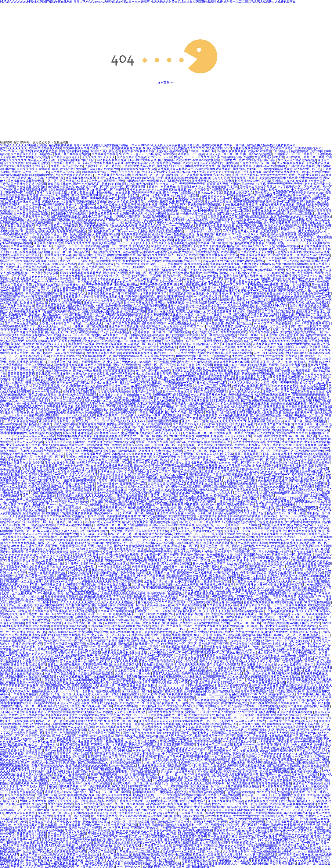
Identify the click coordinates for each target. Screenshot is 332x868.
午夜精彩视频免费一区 (97, 356)
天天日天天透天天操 (192, 665)
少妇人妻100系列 (244, 199)
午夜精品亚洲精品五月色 (45, 483)
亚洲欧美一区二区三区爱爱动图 (126, 561)
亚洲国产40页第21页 (145, 828)
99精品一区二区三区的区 (253, 300)
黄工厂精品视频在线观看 (135, 507)
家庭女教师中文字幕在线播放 (142, 261)
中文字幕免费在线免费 (107, 154)
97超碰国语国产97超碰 (35, 534)
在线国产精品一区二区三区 (204, 279)
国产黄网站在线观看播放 (174, 160)
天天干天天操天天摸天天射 (131, 320)
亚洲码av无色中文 (37, 163)
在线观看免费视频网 (156, 216)
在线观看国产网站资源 (197, 718)
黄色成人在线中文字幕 (79, 460)
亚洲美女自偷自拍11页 (314, 575)
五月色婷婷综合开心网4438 (77, 466)
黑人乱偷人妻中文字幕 (308, 780)
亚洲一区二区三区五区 (112, 489)
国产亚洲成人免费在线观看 (149, 641)
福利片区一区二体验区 (155, 371)
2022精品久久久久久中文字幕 (269, 472)
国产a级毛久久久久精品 (308, 279)
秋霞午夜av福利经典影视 (138, 151)
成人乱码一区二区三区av (92, 421)
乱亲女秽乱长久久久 (73, 294)
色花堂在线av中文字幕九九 (63, 270)
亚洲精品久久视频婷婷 (307, 783)
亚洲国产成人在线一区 (216, 199)
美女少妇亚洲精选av (39, 365)
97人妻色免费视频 (219, 311)
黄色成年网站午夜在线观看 (116, 810)
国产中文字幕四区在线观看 (191, 374)
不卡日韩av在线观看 (210, 323)
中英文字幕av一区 (12, 308)
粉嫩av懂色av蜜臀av (250, 261)
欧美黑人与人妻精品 (57, 709)
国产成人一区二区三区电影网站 (108, 418)
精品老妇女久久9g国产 (154, 225)
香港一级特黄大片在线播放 (96, 264)
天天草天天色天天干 (220, 492)
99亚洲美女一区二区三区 (121, 721)
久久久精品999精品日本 (163, 406)
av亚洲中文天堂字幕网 (155, 196)
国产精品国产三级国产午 (42, 294)
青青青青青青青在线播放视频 (288, 341)
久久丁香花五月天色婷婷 (231, 472)
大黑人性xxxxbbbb (122, 632)
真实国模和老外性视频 (77, 433)
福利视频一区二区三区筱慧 (183, 486)
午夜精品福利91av (226, 573)
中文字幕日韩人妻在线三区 (166, 599)
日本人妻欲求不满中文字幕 (97, 667)
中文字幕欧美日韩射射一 (279, 759)
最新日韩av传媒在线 (146, 854)
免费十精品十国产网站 (148, 537)
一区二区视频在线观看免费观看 (121, 148)
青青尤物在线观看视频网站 (285, 442)
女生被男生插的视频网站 (58, 208)
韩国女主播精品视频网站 (226, 510)
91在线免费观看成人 (209, 481)
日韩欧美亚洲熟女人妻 (57, 255)
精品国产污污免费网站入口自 (300, 228)
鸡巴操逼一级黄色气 (61, 187)
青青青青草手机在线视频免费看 (21, 709)
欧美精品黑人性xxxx (58, 792)
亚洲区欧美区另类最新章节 (265, 421)
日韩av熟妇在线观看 (121, 679)
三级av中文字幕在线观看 (110, 492)
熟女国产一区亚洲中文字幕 (203, 712)
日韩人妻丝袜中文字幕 (227, 834)
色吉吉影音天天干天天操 (176, 386)
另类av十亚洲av (107, 483)
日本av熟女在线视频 (208, 771)
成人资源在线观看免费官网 (154, 374)
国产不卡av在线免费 (190, 202)
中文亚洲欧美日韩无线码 (311, 424)
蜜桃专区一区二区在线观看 (259, 291)
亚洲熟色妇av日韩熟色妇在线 (61, 320)
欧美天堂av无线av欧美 (129, 210)
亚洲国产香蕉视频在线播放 (215, 448)
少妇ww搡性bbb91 (26, 403)
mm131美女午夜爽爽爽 (301, 445)
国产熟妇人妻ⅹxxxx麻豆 (282, 240)
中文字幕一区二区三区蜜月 (37, 748)
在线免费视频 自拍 (126, 570)
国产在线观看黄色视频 (122, 350)
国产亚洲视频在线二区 (112, 486)
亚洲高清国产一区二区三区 (61, 528)
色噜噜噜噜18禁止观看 (147, 567)
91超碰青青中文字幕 (36, 216)
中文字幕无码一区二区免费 (295, 187)
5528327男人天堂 (12, 151)
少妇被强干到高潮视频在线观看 (185, 409)
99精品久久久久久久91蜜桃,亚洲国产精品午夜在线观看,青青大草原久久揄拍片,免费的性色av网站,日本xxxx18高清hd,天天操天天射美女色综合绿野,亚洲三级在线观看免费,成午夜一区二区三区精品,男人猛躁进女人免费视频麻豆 (148, 145)
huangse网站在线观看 (278, 169)
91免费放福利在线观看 (172, 190)
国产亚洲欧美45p (105, 451)
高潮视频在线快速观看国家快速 (134, 291)
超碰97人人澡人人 (247, 326)
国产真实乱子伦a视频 (243, 733)
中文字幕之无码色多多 (122, 362)
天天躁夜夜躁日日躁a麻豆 (34, 169)
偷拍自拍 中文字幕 (314, 377)
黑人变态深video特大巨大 (275, 552)
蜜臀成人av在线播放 (208, 276)
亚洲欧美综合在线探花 (282, 234)
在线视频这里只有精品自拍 (176, 169)
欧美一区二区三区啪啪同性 (129, 187)
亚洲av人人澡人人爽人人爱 (254, 662)
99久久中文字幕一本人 (43, 745)
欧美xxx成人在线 (162, 240)
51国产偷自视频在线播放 (47, 492)
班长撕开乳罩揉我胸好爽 (70, 851)
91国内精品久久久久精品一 (228, 730)
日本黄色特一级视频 (70, 495)
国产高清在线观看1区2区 (33, 210)
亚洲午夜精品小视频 (196, 291)
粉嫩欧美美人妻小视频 (167, 789)
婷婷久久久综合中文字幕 (217, 454)
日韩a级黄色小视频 (283, 825)
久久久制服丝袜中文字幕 (222, 255)
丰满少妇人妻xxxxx (187, 199)
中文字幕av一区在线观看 (16, 264)
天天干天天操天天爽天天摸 (153, 632)
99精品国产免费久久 (58, 371)
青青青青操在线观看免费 (182, 578)
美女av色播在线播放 (113, 475)
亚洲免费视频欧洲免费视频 (197, 498)
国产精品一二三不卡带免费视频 (46, 338)
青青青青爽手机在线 (234, 332)
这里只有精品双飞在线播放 (241, 276)
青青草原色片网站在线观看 (174, 163)
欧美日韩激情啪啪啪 (104, 359)
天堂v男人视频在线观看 (172, 151)
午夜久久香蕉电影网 (273, 258)
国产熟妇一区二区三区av (234, 213)
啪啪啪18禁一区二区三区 (56, 659)
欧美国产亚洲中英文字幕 (36, 590)
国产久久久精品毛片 (86, 184)
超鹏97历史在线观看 (227, 635)
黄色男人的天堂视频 (98, 365)
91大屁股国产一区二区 (189, 534)
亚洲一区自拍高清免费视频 (103, 240)
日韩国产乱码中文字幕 (103, 757)
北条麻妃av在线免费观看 (92, 208)
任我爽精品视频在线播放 (95, 596)
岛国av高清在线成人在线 (45, 148)
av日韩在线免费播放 (145, 386)
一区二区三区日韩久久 (211, 305)
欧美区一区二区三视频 (59, 350)
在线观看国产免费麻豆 (61, 300)
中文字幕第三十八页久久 (306, 644)
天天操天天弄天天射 (274, 175)
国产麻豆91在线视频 (219, 389)
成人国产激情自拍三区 (214, 843)
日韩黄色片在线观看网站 (295, 789)
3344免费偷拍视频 (51, 377)
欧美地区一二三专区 (147, 267)
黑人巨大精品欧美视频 (60, 846)
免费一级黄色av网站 (192, 359)
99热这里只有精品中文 (51, 795)
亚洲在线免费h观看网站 (41, 341)
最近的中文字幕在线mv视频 (85, 305)
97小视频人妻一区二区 (97, 706)
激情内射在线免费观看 (160, 300)
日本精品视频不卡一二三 (226, 219)
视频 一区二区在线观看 (252, 736)
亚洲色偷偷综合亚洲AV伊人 (146, 525)
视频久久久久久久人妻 (125, 172)
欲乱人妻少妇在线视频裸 (24, 320)
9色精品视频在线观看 (240, 792)
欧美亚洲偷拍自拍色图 (147, 798)
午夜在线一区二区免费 (220, 412)
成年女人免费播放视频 (51, 727)
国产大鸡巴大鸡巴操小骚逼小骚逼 (201, 507)
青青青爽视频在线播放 (138, 353)
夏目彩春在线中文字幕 (34, 356)
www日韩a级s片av (129, 866)
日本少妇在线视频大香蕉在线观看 (259, 412)
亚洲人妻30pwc (162, 234)
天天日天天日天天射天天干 (259, 789)
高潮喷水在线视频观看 (232, 151)
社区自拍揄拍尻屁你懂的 (147, 341)
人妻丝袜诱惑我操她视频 (154, 403)
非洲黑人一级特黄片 (127, 216)
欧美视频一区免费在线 (198, 445)
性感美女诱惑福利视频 (78, 608)
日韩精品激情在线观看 (144, 771)
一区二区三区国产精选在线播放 (66, 181)
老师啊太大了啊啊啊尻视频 (264, 757)
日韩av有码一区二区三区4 (128, 282)
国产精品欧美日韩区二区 (27, 733)
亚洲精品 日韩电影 (169, 291)
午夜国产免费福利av (217, 234)
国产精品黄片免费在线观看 (247, 243)
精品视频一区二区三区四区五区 (149, 273)
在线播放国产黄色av (303, 733)
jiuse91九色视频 (84, 249)
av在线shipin (227, 208)
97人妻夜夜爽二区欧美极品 (275, 742)
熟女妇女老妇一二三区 (194, 347)
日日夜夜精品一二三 (133, 483)
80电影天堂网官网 (12, 623)
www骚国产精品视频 (240, 537)
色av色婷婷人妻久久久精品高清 (52, 282)
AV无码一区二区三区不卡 (158, 365)
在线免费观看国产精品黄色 (252, 555)
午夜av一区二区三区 (170, 222)
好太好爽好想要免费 (46, 386)
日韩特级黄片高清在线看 (130, 495)
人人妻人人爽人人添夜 (250, 721)
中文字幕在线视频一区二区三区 (31, 246)
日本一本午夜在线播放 (139, 302)
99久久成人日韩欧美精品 (282, 389)
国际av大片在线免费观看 (58, 857)
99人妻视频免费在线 (195, 730)
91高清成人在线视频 (76, 258)
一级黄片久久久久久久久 (129, 819)
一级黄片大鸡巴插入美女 (304, 249)
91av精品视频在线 (193, 338)
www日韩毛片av (130, 837)
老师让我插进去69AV (265, 748)
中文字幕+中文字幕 (172, 279)
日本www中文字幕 (254, 184)
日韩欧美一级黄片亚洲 (106, 397)
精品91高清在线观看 (185, 196)
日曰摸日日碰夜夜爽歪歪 (80, 481)
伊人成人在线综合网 (104, 383)
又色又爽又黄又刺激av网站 (140, 279)
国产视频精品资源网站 (315, 463)
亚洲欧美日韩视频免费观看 (267, 406)
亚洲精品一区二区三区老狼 (213, 590)
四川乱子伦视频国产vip (80, 564)
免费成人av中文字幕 (30, 682)
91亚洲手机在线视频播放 (107, 519)
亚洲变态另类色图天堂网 (147, 389)
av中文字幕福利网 (187, 581)
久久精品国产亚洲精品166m (235, 650)
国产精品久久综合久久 (187, 424)
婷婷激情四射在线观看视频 (25, 751)
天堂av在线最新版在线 (212, 516)
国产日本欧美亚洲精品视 (21, 323)
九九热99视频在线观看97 (123, 638)
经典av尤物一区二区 (98, 400)
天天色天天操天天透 (99, 285)
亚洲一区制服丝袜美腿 (40, 308)
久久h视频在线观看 (60, 804)
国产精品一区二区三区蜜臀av (39, 448)
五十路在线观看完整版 (260, 670)
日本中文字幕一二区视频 (252, 596)
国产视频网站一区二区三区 (136, 288)
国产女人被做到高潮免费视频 (208, 700)
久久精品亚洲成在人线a (222, 605)
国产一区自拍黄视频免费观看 (104, 676)
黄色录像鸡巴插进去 (42, 822)
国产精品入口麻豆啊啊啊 (271, 193)
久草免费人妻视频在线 (225, 789)
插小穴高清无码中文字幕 (272, 305)
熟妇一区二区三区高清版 (146, 481)
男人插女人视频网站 (241, 305)
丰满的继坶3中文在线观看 (113, 193)
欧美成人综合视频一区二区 (111, 243)
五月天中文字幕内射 (300, 486)
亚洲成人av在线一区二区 (219, 240)
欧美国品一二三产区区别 (244, 525)
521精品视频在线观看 (280, 611)
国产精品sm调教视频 (14, 175)
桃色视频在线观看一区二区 (184, 647)
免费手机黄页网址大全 (81, 647)
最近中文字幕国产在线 (140, 163)
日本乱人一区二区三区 (62, 267)
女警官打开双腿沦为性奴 (267, 359)
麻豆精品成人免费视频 (31, 510)
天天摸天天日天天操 (237, 531)
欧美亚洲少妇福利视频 (143, 205)
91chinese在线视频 (253, 469)
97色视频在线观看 (235, 317)
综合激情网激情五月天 (302, 567)
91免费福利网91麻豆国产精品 (75, 160)
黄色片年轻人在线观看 (206, 828)
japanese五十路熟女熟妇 (138, 231)
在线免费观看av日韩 (241, 504)
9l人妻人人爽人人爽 (41, 160)
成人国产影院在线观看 (231, 762)
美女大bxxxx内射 (229, 267)
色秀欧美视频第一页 (110, 415)
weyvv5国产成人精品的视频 (272, 323)
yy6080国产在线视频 (102, 851)
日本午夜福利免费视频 (179, 840)
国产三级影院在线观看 (268, 353)
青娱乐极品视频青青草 (147, 258)
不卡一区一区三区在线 (74, 641)
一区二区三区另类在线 (156, 219)
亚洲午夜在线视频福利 (88, 439)
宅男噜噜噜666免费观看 (263, 285)
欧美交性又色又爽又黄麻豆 (275, 424)
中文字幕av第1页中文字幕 (92, 282)
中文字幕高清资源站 (315, 715)
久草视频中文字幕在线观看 (74, 430)
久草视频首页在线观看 (97, 748)
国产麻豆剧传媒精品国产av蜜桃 (232, 157)
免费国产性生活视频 (196, 561)
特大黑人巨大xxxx (88, 463)
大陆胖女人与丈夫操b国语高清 (130, 682)
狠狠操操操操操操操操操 (308, 394)
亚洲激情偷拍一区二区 (242, 196)
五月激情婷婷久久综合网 (61, 819)
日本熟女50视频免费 (150, 412)
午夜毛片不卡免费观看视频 (106, 807)
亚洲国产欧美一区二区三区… (285, 243)
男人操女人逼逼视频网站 (186, 463)
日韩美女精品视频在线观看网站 (215, 252)
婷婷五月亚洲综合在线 (270, 519)
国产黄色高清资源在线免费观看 (193, 472)
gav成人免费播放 (276, 632)
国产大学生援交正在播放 (39, 495)
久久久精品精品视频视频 (150, 305)
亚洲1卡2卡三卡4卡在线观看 (144, 377)
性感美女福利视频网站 (298, 412)
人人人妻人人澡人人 (263, 727)
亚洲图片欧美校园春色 (277, 430)
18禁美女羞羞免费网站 (104, 213)
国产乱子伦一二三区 (36, 172)
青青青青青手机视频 (225, 187)
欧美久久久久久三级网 (212, 258)
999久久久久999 (307, 611)
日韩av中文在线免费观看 (114, 584)
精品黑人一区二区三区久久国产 (76, 590)
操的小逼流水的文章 (257, 673)
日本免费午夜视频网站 (302, 258)
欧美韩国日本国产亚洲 (286, 546)
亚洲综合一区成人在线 (15, 519)
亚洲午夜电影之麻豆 (308, 148)
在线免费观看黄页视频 (268, 344)
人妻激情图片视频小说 (31, 804)
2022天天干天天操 (160, 157)
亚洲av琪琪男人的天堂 (23, 561)
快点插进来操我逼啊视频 (258, 495)
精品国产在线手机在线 (168, 691)
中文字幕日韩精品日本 (66, 163)
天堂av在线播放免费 (112, 590)
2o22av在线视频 (45, 593)
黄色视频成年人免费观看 (137, 433)
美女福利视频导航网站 (314, 516)
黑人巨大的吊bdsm (219, 148)
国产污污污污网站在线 (147, 193)
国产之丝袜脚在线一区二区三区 (234, 718)
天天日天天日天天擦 (261, 587)
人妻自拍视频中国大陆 (233, 549)
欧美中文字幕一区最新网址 (200, 397)
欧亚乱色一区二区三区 (167, 670)
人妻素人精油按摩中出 (146, 754)
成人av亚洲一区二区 (308, 169)
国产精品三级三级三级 (254, 216)
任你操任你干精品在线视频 (300, 362)
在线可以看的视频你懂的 (36, 252)
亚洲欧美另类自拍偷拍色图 (88, 840)
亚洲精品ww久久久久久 (292, 433)
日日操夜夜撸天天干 (226, 863)
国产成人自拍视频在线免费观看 (237, 249)
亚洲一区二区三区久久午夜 (146, 486)
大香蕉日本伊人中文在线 (67, 166)
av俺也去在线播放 (210, 317)
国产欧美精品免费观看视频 (163, 724)
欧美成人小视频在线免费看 (114, 727)
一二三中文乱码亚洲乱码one (38, 501)
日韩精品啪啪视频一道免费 (174, 297)
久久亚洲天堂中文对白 (48, 460)
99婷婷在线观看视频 (27, 311)
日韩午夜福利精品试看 (225, 246)
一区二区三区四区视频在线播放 (74, 222)
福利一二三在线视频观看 (166, 264)
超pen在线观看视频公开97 (277, 751)
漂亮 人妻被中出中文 (157, 314)
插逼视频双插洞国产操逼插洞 (252, 202)
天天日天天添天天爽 (270, 356)
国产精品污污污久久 (256, 546)
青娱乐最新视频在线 (178, 537)
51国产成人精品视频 (76, 700)
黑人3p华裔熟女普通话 (249, 389)
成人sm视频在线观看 (291, 163)
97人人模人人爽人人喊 (149, 578)
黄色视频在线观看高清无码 (25, 181)
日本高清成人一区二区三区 (232, 210)
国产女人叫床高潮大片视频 (106, 181)
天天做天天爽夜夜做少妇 (130, 712)
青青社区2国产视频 (132, 757)
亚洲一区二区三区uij (181, 305)
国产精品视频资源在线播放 (259, 400)
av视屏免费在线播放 (143, 380)
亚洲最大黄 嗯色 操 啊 (19, 412)
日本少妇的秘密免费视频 (21, 421)
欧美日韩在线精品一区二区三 (19, 219)
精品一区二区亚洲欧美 (83, 427)
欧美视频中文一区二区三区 (153, 317)
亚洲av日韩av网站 (23, 344)
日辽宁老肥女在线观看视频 (293, 371)
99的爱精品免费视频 (275, 623)
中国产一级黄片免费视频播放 (167, 208)
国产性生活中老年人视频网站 (293, 745)
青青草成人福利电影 (104, 703)
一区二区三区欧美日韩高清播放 (167, 739)
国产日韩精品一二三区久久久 (83, 323)
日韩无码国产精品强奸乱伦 (54, 374)
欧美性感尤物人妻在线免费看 (223, 341)
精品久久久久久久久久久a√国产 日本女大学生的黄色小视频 (210, 748)
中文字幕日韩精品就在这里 (59, 667)
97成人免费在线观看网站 (88, 709)
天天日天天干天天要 (21, 374)
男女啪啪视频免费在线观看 (75, 436)
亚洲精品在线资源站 (71, 570)
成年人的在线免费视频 (104, 169)
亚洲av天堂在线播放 (39, 599)
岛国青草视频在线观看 (238, 475)
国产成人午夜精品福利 (129, 546)
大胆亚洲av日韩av (215, 273)
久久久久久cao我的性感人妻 (276, 273)
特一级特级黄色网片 (98, 291)
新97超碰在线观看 (115, 273)
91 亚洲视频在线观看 (33, 302)
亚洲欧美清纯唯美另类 (48, 243)
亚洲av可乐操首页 (216, 424)
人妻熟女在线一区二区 (147, 332)
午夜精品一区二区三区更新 (113, 237)
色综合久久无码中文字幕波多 (161, 172)
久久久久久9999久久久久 (99, 157)
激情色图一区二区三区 (209, 694)
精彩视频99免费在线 (185, 504)
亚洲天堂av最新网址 (179, 466)
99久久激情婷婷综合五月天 (126, 202)
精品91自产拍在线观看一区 (94, 549)
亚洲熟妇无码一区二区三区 (18, 617)
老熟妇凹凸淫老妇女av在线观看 (187, 575)
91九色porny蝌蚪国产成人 (270, 620)
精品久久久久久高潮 (123, 225)
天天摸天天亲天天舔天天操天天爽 (67, 540)
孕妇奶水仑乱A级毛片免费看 (177, 243)
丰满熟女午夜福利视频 (170, 302)
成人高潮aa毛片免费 (14, 822)
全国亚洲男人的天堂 (112, 394)
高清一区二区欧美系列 (108, 377)
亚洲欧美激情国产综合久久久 (182, 261)
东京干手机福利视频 (248, 172)
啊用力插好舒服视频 (209, 436)
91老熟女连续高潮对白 (290, 691)
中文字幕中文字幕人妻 (190, 228)
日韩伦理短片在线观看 (80, 486)
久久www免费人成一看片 (79, 567)
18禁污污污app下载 (189, 356)
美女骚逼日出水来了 (286, 700)
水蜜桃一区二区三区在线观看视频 (133, 822)
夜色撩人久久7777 (182, 531)
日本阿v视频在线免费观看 (178, 448)
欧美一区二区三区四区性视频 (237, 451)
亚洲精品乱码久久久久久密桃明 (212, 181)
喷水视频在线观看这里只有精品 (37, 261)
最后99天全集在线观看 (196, 602)
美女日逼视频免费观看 (51, 305)
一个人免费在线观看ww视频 (227, 667)
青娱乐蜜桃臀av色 (60, 184)
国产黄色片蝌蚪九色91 (290, 302)
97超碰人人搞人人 (32, 653)
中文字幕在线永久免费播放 (81, 148)
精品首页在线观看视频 (19, 225)
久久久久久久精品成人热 (48, 656)
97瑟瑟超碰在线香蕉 (270, 522)
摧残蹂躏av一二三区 (24, 368)
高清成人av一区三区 (185, 546)
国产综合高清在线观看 (244, 644)
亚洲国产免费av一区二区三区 (76, 478)
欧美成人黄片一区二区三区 (293, 368)
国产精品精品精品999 (303, 626)
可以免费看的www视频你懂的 (145, 676)
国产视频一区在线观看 (306, 427)
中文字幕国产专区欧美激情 (115, 611)
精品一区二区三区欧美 (141, 807)
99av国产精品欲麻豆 (151, 575)
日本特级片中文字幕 (280, 721)
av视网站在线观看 (232, 302)
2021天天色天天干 (135, 154)
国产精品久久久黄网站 (152, 255)
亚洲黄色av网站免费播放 (16, 718)
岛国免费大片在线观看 (102, 644)
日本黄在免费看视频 (293, 365)
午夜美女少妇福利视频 (15, 638)
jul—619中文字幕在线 (142, 160)
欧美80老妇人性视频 (273, 249)
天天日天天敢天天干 (248, 454)
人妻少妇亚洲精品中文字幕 (310, 653)
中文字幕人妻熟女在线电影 (74, 525)
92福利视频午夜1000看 (143, 475)
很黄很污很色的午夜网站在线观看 (36, 415)
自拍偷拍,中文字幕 (139, 394)
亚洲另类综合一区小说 (27, 644)
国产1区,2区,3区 (99, 662)
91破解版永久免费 (86, 659)
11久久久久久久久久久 (43, 276)
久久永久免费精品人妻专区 (78, 276)
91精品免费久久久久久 (106, 252)
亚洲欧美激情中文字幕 (120, 412)
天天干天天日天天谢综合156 (166, 483)
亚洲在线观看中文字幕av (248, 611)
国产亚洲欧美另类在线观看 (28, 184)
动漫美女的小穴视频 (81, 344)
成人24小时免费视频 (83, 611)
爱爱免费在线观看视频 (218, 371)
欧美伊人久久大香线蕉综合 (282, 225)
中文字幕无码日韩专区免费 (18, 472)
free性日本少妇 (173, 567)
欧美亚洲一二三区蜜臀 (147, 276)
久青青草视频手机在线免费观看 (79, 341)
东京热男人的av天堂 (42, 742)
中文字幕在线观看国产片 (203, 302)
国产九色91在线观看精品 (180, 193)
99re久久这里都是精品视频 (103, 353)
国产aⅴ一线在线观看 (87, 371)
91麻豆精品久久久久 (278, 561)
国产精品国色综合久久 (65, 157)
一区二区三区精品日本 (252, 208)
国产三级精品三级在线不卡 (22, 208)
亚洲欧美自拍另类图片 (264, 709)
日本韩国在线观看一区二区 (149, 697)
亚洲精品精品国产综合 (261, 160)
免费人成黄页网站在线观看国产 (63, 445)
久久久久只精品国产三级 (278, 540)
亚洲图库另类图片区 (161, 614)
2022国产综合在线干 (282, 255)
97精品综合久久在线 (309, 314)
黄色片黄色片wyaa (299, 525)
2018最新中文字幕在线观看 (69, 213)
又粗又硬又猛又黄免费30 (161, 813)
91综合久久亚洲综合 (273, 498)
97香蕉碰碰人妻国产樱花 (236, 397)
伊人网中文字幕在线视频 (162, 801)
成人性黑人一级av (236, 727)
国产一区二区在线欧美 (145, 564)
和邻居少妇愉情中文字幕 (79, 483)
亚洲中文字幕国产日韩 (74, 519)
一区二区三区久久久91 (290, 647)
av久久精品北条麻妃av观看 (241, 231)
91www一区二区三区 (60, 504)
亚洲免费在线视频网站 (140, 297)
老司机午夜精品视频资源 (74, 329)
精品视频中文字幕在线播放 (44, 623)
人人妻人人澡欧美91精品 (254, 329)
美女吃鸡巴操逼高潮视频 (36, 222)
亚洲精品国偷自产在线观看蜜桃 (250, 700)
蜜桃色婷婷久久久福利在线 (147, 329)
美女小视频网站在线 (167, 397)
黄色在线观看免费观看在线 (253, 377)
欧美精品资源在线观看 (263, 365)
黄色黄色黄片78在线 (92, 424)
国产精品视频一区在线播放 (136, 451)
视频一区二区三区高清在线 (280, 282)
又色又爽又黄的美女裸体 (308, 475)
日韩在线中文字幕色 (120, 840)
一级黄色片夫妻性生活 (62, 510)
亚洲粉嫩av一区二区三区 (240, 840)
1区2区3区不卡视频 (272, 489)
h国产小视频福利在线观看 (201, 688)
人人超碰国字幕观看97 (215, 578)
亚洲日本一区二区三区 (298, 757)
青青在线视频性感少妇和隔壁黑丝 (79, 552)
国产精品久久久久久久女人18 (114, 317)
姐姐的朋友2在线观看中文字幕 (203, 848)
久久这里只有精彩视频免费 (120, 196)
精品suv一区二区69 (101, 777)
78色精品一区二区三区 (308, 415)
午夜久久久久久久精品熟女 (43, 397)
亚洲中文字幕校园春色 (80, 205)
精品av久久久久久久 (133, 270)
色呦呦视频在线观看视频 (91, 617)
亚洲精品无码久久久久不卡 (128, 421)
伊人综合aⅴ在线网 (213, 504)
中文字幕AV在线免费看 (60, 673)
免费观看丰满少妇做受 (170, 288)
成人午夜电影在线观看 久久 (38, 570)
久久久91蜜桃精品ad (51, 647)
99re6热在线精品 (79, 573)
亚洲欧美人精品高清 (55, 237)
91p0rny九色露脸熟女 (90, 504)
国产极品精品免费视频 (131, 157)
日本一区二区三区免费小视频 (243, 222)
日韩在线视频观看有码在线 (216, 377)
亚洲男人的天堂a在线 (133, 501)
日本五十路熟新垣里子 (125, 694)
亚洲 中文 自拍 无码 (13, 573)
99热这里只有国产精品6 (235, 466)
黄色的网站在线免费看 (177, 623)
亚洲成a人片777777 (255, 246)
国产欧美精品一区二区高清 (230, 709)
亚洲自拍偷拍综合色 (170, 513)
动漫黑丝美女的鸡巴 (95, 172)
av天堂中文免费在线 (70, 676)
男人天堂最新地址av (312, 231)
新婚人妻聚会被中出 (170, 231)
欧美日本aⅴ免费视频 (296, 777)
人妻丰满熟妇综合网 (106, 234)
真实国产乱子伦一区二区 (55, 694)
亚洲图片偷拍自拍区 (261, 730)
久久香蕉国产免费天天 (159, 356)
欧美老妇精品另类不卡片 (147, 178)
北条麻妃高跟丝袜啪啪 (267, 466)
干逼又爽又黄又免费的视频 (122, 323)
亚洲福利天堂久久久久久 (30, 279)
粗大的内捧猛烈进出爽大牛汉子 (157, 184)
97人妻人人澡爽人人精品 (249, 234)
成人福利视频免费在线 (40, 418)
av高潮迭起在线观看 (92, 510)
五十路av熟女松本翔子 (270, 650)
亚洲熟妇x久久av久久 (141, 190)
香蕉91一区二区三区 (168, 445)
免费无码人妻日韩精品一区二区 (307, 356)
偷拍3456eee (155, 736)
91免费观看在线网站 (246, 590)
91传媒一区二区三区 (79, 492)
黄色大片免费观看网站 (233, 739)
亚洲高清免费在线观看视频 (28, 665)
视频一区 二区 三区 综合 (179, 258)
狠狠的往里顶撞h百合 (188, 234)
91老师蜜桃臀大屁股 (107, 261)
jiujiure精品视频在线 (310, 573)
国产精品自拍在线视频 (65, 172)
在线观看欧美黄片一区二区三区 (185, 751)
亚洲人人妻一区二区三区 (222, 154)
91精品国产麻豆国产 (260, 302)
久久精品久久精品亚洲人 (175, 344)
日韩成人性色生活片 (89, 721)
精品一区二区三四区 (300, 213)
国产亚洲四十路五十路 (279, 314)
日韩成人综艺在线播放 (143, 659)
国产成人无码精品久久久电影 (95, 780)
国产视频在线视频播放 (268, 397)
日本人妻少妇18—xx (234, 854)
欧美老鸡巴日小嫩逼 (196, 757)
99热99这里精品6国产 (268, 507)
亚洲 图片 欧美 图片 (290, 670)
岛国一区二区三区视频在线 (128, 208)
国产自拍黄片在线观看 (196, 863)
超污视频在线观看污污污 (292, 317)
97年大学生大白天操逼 (156, 638)
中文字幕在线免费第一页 (16, 457)
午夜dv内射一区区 (240, 641)
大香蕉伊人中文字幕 (309, 768)
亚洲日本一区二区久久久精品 (103, 302)
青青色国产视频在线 (160, 703)
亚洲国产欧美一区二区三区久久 (53, 638)
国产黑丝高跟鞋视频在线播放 (310, 448)
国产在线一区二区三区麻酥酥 (275, 504)
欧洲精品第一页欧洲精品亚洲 (109, 448)
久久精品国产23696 (132, 703)
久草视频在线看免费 (239, 353)
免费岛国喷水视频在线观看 (104, 848)
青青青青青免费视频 (207, 742)
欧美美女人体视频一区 (191, 311)
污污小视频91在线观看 (163, 213)
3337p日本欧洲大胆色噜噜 (270, 436)
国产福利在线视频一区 (187, 611)
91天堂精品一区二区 (191, 617)
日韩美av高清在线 (225, 513)
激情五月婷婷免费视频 (28, 819)
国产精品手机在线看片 (293, 846)
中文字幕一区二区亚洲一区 (272, 475)
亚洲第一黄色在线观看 (146, 623)
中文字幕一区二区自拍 (212, 243)
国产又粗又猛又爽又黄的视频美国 (279, 199)
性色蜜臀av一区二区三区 (147, 843)
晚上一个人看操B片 (254, 575)
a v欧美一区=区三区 (202, 151)
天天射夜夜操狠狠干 (236, 851)
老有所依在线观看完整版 (112, 460)
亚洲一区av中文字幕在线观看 (78, 394)
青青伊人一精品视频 (30, 350)
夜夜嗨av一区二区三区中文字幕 (205, 430)
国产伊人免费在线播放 (15, 768)
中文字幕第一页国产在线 (282, 261)
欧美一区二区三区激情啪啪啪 (108, 771)
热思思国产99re (263, 368)
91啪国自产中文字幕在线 (54, 516)
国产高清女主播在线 (244, 489)
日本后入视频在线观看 (47, 317)
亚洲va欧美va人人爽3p (140, 222)
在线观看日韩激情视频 (227, 602)
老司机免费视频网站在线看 (115, 466)
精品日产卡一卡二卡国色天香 (184, 389)
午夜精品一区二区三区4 (300, 537)
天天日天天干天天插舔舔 (114, 392)
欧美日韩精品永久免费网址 (70, 169)
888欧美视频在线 (259, 667)
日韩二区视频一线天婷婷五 (164, 282)
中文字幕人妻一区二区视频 (86, 338)
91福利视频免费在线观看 (67, 724)
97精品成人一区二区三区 (93, 187)
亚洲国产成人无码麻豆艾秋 (103, 522)
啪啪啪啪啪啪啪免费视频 (181, 178)
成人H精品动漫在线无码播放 (296, 210)
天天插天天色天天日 (192, 184)
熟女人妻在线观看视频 (225, 374)
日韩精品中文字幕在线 (146, 392)
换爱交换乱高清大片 (127, 587)
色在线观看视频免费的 (31, 187)
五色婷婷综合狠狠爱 (288, 252)
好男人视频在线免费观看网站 (288, 208)
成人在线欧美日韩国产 (177, 415)
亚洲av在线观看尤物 (249, 225)
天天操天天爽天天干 (116, 389)
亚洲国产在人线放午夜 (260, 433)
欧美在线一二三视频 (206, 854)
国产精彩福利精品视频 (112, 160)
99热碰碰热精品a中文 (137, 768)
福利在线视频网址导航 (55, 685)
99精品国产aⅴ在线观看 (260, 347)
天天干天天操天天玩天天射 (241, 380)
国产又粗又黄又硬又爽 (248, 314)
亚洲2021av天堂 (99, 626)
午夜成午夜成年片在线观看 (277, 205)
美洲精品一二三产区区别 (138, 540)
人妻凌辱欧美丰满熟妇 (279, 148)
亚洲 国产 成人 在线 (13, 466)
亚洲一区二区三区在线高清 (203, 222)
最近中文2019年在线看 (97, 216)
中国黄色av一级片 (233, 160)
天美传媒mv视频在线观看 (92, 759)
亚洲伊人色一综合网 (13, 757)
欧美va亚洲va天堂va (269, 537)
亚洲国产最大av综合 (293, 534)
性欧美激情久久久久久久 (104, 279)
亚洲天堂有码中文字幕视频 (234, 270)
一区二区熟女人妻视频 (221, 228)
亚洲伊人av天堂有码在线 (82, 457)
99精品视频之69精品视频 (178, 237)
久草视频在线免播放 (227, 457)
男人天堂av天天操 (279, 581)
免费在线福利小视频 (247, 448)
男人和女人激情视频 (228, 403)
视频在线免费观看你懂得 (220, 759)
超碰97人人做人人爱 (166, 673)
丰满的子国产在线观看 (193, 596)
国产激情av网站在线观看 (249, 442)
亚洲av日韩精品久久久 (241, 653)
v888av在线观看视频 (53, 403)
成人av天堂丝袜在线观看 (286, 570)
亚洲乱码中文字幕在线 (49, 605)
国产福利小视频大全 (267, 848)
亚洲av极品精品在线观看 (122, 555)
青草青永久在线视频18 (138, 445)
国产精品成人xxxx (313, 700)
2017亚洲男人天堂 (219, 314)
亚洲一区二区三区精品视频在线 (272, 501)
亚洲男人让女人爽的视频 (113, 178)
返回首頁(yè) (166, 82)
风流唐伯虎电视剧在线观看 (194, 365)
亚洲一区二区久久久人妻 (239, 190)
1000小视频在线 (186, 662)
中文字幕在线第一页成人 (294, 703)
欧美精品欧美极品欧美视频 (109, 329)
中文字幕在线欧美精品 (296, 641)
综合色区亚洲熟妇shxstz (241, 694)
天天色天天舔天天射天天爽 (285, 184)
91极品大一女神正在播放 (202, 567)
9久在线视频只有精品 (232, 418)
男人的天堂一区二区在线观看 (106, 190)
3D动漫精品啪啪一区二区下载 (208, 774)
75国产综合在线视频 (149, 840)
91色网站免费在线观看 (229, 445)
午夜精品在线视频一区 (284, 736)
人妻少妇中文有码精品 (256, 264)
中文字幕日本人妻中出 (202, 208)
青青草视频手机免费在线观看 (215, 225)
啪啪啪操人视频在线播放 (224, 184)
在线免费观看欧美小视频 (27, 792)
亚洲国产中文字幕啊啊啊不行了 (146, 294)
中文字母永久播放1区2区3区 (155, 228)
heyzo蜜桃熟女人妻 (220, 555)
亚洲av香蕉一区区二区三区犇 (305, 157)
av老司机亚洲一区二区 (225, 495)
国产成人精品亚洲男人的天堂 (194, 552)
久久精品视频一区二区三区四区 (153, 656)
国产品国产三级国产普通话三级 (64, 644)
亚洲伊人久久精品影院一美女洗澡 (216, 163)
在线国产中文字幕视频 (89, 804)
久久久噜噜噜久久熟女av (78, 386)
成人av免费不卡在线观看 (135, 730)
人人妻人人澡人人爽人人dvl (133, 673)
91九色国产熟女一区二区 (144, 608)
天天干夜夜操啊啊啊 (22, 516)
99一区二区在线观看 (177, 332)
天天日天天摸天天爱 (110, 478)
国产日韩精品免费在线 (34, 715)
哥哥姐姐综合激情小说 (65, 356)
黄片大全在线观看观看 (43, 466)
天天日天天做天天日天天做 (155, 552)
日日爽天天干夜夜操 (266, 297)
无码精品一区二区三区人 (54, 813)
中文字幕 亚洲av (217, 294)
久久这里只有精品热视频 (148, 584)
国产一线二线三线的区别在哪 (125, 804)
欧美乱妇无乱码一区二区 (149, 795)
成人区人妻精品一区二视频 (183, 736)
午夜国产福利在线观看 (106, 540)
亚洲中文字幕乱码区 (173, 205)
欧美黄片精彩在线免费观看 (205, 483)
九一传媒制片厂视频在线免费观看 (98, 691)
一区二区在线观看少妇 (148, 727)
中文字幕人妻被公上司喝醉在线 (57, 225)
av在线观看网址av (223, 561)
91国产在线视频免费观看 (210, 392)
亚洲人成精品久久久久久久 (187, 148)
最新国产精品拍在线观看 (85, 828)
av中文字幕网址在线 (146, 237)
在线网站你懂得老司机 (182, 765)
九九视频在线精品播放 (71, 231)
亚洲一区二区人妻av (13, 359)
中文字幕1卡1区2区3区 (165, 320)
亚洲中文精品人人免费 (140, 519)
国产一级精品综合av (73, 789)
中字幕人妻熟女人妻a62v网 (86, 403)
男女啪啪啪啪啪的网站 (94, 225)
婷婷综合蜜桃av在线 (231, 308)
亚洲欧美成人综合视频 (297, 460)
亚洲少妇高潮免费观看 (59, 463)
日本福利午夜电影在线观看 (147, 335)
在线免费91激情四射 (314, 389)
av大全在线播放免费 (206, 160)
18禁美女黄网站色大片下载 (202, 166)
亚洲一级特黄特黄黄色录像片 (117, 516)
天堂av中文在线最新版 (295, 285)
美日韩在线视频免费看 (120, 504)
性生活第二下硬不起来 (43, 757)
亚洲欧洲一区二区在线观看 (214, 745)
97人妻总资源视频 (97, 650)
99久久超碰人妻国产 (34, 786)
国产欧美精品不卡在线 (288, 409)
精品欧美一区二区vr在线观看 (225, 617)
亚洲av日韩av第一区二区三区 (155, 860)
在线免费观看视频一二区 (263, 599)
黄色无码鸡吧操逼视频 (91, 350)
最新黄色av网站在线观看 (146, 409)
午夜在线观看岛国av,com (36, 335)
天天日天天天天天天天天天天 (146, 590)
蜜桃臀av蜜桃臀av (126, 285)
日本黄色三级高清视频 (65, 620)
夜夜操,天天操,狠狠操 (249, 632)
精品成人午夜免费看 (135, 522)
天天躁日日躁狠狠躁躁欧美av (310, 614)
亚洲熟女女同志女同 (182, 516)
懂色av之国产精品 (244, 356)
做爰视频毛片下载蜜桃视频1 (110, 409)
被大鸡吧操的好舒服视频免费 (110, 641)
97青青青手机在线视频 (215, 175)
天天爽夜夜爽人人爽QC (27, 406)
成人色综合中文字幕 (241, 706)
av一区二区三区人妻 (303, 436)
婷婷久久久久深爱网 (148, 454)
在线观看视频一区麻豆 (274, 483)
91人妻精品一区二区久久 (141, 344)
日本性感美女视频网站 (316, 216)
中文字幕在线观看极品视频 (205, 519)
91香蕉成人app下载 (46, 285)
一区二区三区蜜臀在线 (267, 531)
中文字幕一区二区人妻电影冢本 (233, 783)
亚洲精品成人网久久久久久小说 (77, 380)
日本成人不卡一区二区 (211, 383)
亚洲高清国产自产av (13, 297)
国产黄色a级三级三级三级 (314, 694)
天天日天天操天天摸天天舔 (204, 380)
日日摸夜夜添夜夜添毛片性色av (292, 300)
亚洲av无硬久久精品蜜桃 (193, 587)
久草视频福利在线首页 (80, 178)
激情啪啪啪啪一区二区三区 (43, 258)
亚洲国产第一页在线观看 (113, 697)
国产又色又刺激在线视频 (96, 587)
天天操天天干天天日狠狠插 (188, 216)
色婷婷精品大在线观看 (55, 196)
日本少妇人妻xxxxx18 (108, 430)
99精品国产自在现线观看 (314, 255)
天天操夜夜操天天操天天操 (203, 231)
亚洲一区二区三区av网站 (132, 834)
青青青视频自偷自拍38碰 (230, 365)
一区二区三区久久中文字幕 (250, 463)
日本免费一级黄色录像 (88, 442)
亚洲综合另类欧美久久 (40, 231)
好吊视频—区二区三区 (198, 433)
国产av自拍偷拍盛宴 (276, 492)
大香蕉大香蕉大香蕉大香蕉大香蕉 (123, 593)
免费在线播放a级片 (241, 394)
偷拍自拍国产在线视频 (55, 219)
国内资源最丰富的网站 (74, 151)
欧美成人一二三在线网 (256, 350)
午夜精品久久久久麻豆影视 (97, 347)
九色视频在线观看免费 (160, 202)
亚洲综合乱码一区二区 (316, 294)
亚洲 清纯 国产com (192, 326)
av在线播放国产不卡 (13, 578)
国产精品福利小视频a (37, 424)
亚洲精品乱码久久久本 (43, 359)
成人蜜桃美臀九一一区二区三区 (187, 329)
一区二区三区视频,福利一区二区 (203, 653)
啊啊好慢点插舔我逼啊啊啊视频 (194, 650)
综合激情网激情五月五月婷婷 (159, 326)
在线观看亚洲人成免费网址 (30, 780)
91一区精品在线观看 (274, 276)
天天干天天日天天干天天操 (265, 439)
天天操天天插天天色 (30, 596)
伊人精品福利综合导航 (252, 543)
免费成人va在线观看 (161, 311)
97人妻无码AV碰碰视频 (115, 332)
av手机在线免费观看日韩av (112, 798)
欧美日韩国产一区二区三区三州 (260, 460)
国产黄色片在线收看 (315, 469)
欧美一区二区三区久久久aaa (262, 834)
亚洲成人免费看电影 (76, 409)
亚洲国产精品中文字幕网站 (101, 599)
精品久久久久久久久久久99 (228, 421)
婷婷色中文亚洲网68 (162, 187)
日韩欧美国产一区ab (227, 831)
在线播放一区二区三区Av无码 (48, 314)
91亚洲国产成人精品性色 (72, 469)
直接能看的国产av (12, 258)
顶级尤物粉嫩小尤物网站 (98, 311)
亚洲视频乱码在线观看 (237, 344)
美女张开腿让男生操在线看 (40, 288)
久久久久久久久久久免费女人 (96, 300)
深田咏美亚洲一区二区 (266, 362)
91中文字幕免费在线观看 (205, 190)
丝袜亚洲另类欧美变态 (202, 288)
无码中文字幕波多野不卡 (161, 347)
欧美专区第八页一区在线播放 (214, 570)
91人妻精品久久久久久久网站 (96, 866)
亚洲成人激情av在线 (50, 564)
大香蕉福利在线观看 (310, 273)
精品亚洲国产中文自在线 (167, 620)
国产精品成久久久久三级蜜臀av (32, 154)
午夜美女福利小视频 (255, 863)
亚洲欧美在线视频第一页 (130, 400)
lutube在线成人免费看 (171, 519)
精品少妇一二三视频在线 (76, 261)
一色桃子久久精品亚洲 (300, 439)
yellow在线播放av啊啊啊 (16, 243)
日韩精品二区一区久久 (68, 522)
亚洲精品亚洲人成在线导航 (75, 742)
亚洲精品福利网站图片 (31, 362)
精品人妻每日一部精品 (15, 451)
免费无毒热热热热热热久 (77, 175)
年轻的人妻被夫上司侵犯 (64, 706)
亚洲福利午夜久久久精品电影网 (191, 362)
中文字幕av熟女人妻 (242, 273)
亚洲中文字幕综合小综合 (126, 813)
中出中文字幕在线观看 (307, 590)
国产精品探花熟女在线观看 (49, 427)
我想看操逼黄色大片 (222, 329)
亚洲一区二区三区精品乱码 (100, 270)
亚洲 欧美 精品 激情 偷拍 (79, 392)
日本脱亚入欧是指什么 (301, 237)
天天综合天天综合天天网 (156, 285)
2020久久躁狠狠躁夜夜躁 (298, 297)
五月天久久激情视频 (98, 783)
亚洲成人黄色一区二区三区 (153, 472)
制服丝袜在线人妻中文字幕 (252, 181)
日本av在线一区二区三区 (110, 525)
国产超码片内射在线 (313, 335)
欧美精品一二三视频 (191, 154)
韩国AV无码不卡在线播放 (244, 430)
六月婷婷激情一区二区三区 (214, 237)
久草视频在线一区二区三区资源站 (139, 851)
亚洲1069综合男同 (100, 546)
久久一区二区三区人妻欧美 (212, 386)
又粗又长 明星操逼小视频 (31, 190)
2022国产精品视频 (91, 267)
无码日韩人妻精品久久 (238, 193)
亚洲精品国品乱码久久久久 (290, 350)
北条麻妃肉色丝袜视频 (225, 264)
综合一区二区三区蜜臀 (288, 329)
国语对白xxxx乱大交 (130, 347)
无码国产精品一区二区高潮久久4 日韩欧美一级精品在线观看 (60, 854)
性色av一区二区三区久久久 (192, 157)
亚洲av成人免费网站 (272, 288)
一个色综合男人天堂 (207, 297)
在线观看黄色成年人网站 (138, 166)
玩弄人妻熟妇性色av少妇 (219, 261)
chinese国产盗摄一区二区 (112, 386)
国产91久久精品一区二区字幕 (185, 412)
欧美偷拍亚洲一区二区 (183, 641)
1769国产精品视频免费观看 (35, 240)
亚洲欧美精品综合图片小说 (57, 421)
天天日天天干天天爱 (209, 727)
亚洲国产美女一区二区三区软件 (32, 353)
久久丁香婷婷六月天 (203, 267)
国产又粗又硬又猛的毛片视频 (287, 608)
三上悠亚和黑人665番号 (95, 819)
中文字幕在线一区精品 (229, 433)
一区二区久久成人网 (136, 240)
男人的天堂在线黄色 (167, 863)
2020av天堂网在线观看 (269, 270)
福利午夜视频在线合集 (237, 166)
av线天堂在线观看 (196, 264)
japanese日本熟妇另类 (214, 178)
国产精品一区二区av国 (178, 276)
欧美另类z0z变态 (48, 234)
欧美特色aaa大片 (127, 667)
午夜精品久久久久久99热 (239, 828)
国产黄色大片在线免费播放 (281, 172)
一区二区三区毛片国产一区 (276, 451)
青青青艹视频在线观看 (113, 481)
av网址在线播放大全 (182, 323)
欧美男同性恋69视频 (286, 377)
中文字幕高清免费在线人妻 (112, 175)
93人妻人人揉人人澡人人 (223, 350)
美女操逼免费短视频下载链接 (278, 178)
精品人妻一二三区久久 (256, 795)
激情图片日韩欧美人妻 (134, 246)
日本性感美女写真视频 (250, 810)
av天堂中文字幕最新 (274, 380)
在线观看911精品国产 (40, 380)
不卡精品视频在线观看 (234, 415)
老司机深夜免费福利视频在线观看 (124, 653)
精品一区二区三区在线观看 (56, 543)
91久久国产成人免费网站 (30, 650)
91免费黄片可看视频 (286, 673)
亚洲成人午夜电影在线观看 (290, 181)
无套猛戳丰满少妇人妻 (159, 581)
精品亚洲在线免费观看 (71, 730)
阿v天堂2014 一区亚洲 (197, 635)
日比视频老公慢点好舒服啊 (133, 670)
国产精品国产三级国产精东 (175, 822)
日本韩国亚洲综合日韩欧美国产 (237, 498)
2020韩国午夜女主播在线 (308, 392)
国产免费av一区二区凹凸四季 (237, 768)
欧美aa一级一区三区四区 (119, 552)
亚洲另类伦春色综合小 (285, 715)
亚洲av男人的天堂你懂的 (96, 210)
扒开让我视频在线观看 (288, 662)
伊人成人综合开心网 (81, 727)
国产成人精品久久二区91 (185, 679)
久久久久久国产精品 (252, 513)
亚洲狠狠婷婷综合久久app (306, 193)
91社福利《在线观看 (163, 154)
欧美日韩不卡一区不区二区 (72, 335)
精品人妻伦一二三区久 (259, 510)
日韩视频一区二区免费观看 (89, 326)
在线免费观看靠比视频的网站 (64, 712)
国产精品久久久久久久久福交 (279, 386)
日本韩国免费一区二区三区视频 (21, 581)
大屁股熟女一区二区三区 (240, 481)
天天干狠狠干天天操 (93, 534)
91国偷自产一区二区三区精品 (293, 154)
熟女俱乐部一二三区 (210, 478)
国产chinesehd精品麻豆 (301, 397)
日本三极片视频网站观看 (188, 469)
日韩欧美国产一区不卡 (68, 291)
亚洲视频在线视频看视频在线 (305, 688)
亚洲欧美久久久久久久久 (136, 359)
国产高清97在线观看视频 (27, 846)
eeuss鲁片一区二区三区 (129, 739)
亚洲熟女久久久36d (238, 697)
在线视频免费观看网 (42, 676)
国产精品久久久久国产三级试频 (184, 492)
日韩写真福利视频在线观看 (97, 801)
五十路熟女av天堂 (69, 822)
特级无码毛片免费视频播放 (270, 697)
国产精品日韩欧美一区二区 (87, 314)
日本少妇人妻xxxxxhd (308, 807)
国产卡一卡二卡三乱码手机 (268, 549)
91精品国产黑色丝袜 (255, 457)
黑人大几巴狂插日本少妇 (303, 549)
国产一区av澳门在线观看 (309, 196)
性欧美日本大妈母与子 (90, 406)
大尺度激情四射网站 (180, 590)
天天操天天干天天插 (244, 178)
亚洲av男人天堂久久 (27, 439)
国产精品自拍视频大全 (181, 427)
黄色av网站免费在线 (218, 202)
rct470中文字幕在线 (182, 436)
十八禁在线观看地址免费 (114, 567)
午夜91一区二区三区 (239, 323)
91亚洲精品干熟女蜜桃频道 (291, 151)
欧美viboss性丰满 (260, 151)
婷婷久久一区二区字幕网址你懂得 (54, 762)
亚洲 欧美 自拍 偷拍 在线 (118, 184)
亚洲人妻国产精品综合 (311, 311)
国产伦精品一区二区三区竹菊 (36, 777)
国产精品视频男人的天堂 (104, 231)
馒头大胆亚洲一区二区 (214, 489)
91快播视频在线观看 (141, 629)
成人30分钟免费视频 (277, 222)
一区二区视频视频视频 (266, 851)
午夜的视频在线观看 (256, 403)
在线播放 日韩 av (250, 759)
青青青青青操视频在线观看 (68, 626)
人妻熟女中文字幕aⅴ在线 (188, 439)
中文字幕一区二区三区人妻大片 (114, 228)
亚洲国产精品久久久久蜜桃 (66, 650)
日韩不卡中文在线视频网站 (310, 323)
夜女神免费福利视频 (247, 237)
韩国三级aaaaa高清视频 (256, 154)
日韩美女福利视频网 (48, 697)
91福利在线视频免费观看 (283, 469)
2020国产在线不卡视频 (154, 362)
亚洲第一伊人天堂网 (133, 213)
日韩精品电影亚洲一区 (263, 418)
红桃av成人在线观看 (160, 543)
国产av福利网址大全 (218, 816)
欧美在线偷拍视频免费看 (283, 294)
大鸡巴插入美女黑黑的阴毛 (298, 332)
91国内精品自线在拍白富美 (23, 202)
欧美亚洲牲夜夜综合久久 (33, 166)
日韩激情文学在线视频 (291, 558)
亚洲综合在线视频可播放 (226, 347)
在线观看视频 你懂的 (289, 602)
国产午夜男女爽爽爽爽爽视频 (142, 733)
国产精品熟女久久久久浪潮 (255, 252)
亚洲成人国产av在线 (48, 567)
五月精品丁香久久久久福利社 (27, 507)
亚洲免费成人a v (48, 472)
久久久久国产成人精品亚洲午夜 (228, 777)
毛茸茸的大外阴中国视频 (197, 210)
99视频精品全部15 (157, 546)
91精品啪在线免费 (205, 415)
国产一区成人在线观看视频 (186, 255)
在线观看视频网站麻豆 (268, 813)
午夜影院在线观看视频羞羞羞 (232, 638)
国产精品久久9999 (57, 332)
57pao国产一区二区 (30, 759)
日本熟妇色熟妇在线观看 (126, 762)
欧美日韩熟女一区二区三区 (198, 406)
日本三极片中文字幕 (162, 573)
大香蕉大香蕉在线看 (81, 193)
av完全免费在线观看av (187, 273)
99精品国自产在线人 (206, 344)
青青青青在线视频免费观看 (138, 169)
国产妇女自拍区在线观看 (183, 335)
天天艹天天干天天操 (220, 172)
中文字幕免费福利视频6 (259, 558)
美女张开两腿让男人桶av (179, 608)
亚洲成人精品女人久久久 (273, 190)
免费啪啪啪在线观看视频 (244, 786)
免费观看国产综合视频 (93, 632)
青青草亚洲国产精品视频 (129, 596)
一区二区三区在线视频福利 (127, 199)
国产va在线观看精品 (189, 442)
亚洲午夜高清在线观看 (51, 193)
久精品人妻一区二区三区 (186, 759)
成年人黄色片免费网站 (69, 353)
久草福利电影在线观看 (19, 305)
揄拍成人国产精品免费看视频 (297, 160)
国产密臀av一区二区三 (275, 774)
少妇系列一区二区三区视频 (137, 513)
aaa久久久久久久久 (213, 196)
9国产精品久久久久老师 (177, 570)
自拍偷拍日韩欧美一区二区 (18, 531)
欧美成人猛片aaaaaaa (90, 543)
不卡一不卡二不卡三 (118, 267)
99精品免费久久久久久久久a (308, 697)
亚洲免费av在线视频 (134, 573)
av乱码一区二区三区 (21, 228)
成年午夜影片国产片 (176, 733)
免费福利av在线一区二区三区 (125, 543)
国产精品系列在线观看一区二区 (236, 552)
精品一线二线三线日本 (57, 249)
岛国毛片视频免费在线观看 (213, 169)
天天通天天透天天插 (58, 442)
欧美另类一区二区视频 (176, 854)
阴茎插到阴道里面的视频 (194, 834)
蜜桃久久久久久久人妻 (130, 777)
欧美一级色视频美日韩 (127, 581)
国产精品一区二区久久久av (242, 279)
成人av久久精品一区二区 (54, 326)
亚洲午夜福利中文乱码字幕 (306, 175)
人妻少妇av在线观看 (169, 451)
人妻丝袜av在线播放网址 (270, 166)
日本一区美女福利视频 (76, 234)
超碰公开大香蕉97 (122, 374)
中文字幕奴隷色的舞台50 (17, 567)
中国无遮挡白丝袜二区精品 (287, 219)
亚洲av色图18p (95, 860)
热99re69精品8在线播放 (73, 308)
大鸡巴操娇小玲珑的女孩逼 (303, 522)
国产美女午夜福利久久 (37, 291)
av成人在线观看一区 (314, 386)
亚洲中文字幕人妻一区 (237, 297)
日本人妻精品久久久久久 (245, 392)
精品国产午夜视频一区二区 (65, 837)
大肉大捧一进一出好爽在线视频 (43, 205)
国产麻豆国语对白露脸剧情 (290, 264)
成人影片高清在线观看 (156, 424)
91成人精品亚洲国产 (152, 706)
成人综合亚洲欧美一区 (129, 748)
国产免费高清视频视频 (86, 196)
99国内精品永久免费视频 (142, 181)
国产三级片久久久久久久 (88, 219)
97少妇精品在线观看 (136, 635)
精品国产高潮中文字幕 (179, 727)
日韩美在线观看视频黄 (315, 172)
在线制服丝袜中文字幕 (288, 584)
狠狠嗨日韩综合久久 (195, 246)
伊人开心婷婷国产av (217, 356)
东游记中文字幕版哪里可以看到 (103, 163)
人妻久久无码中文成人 (25, 255)
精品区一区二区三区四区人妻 (55, 721)
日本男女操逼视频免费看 (191, 285)
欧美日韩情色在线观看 (197, 320)
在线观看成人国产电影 (286, 320)
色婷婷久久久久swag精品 (198, 762)
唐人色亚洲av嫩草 (185, 632)
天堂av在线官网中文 (256, 320)
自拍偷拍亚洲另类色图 (223, 216)
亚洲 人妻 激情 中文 (109, 249)
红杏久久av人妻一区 (174, 475)
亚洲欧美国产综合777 (303, 276)
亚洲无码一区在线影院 (20, 193)
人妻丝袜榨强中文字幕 (215, 581)
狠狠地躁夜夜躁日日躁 (46, 451)
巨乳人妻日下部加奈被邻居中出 (81, 688)
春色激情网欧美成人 (238, 848)
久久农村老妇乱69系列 (202, 418)
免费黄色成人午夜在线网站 (284, 578)
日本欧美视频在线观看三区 (31, 213)
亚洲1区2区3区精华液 (192, 777)
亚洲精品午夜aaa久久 (102, 288)
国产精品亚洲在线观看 (69, 365)
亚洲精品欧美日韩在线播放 (123, 439)
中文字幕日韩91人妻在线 (24, 249)
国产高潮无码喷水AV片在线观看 (228, 359)
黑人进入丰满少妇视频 (100, 498)
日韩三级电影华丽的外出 (233, 501)
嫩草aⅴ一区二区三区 (288, 635)
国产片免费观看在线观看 (133, 498)
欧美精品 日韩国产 (291, 374)
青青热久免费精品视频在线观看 (266, 593)
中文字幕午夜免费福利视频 (50, 611)
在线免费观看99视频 (163, 528)
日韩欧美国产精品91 (130, 801)
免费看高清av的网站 (64, 210)
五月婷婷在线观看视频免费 (247, 294)
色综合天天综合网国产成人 (46, 486)
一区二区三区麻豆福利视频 (289, 605)
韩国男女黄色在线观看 (69, 240)
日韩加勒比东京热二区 (162, 495)
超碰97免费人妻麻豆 (205, 332)
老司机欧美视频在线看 (59, 759)
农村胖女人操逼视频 (188, 240)
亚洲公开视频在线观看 (166, 635)
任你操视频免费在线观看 (38, 469)
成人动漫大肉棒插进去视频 (211, 623)
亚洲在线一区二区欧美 (257, 409)
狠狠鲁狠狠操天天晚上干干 (67, 190)
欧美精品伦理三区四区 (188, 846)
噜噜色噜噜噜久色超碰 (75, 359)
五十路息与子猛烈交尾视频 (61, 199)
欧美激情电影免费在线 (44, 175)
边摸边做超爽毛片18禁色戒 (171, 394)
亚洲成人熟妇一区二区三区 (278, 231)
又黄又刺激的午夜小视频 (33, 157)
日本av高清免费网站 (200, 685)
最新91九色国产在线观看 (27, 332)
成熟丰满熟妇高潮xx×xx (138, 252)
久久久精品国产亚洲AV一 (273, 427)
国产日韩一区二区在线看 (182, 175)
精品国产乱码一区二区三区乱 (286, 513)
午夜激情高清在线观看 (190, 350)
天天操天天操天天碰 (110, 222)
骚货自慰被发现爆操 (166, 338)
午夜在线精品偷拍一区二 (101, 246)
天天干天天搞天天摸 (98, 495)
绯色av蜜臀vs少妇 (73, 285)
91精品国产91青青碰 (67, 599)
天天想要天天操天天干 (315, 240)
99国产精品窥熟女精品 (291, 587)
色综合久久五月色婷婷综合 (166, 501)
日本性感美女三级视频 (62, 362)
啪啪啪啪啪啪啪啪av (13, 433)
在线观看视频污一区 (312, 338)
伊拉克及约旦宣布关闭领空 (106, 294)
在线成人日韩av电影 (201, 270)
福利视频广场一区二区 (211, 525)
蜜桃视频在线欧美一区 (247, 169)
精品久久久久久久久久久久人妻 (132, 831)
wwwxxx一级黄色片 (17, 611)
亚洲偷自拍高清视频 (101, 834)
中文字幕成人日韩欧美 (25, 237)
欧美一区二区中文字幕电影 (269, 626)
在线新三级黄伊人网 (78, 228)
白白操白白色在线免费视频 (289, 403)
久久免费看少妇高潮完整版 (22, 679)
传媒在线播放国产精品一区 (139, 308)
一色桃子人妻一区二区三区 (198, 213)
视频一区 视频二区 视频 (313, 759)
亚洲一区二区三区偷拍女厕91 (111, 258)
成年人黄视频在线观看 (40, 730)
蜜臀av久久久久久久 (13, 148)
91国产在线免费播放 (48, 608)
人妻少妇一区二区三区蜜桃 (103, 166)
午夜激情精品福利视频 (136, 789)
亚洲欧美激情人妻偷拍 (91, 202)
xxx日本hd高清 (208, 427)
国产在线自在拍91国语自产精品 (55, 264)
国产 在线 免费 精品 (197, 804)
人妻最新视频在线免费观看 (40, 662)
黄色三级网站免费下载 (302, 288)
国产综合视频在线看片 (315, 261)
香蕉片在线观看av (264, 210)
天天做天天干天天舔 (55, 840)
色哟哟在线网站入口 (253, 573)
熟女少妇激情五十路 (168, 848)
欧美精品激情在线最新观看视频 (299, 638)
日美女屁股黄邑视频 (195, 724)
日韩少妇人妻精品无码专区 (58, 670)
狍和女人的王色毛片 (39, 347)
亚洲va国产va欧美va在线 (146, 460)
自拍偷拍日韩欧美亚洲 (155, 667)
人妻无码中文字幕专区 (190, 656)
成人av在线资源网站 (84, 332)
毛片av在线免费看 (182, 368)
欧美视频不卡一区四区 (131, 614)
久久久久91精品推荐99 (189, 558)
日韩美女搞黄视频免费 (28, 463)
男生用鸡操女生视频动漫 (162, 210)
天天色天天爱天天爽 (173, 774)
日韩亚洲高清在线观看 (78, 317)
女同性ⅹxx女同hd (209, 851)
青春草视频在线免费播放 (45, 433)
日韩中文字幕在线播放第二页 (55, 549)
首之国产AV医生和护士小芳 (109, 335)
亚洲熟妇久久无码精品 (165, 246)
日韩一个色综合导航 (155, 759)
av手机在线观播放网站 (276, 590)
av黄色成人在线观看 (245, 386)
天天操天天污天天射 (201, 715)
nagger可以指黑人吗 (50, 228)
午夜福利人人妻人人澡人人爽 (227, 439)
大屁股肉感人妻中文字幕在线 (237, 288)
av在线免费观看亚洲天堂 (241, 205)
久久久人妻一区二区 (175, 267)
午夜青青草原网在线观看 (45, 297)
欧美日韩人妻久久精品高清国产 (149, 469)
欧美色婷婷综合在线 (218, 442)
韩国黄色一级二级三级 (196, 709)
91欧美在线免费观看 (209, 368)
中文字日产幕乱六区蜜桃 (224, 795)
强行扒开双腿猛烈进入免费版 (309, 305)
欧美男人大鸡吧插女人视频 (143, 415)
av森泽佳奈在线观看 (253, 255)
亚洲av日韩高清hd (257, 715)
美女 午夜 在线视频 (277, 614)
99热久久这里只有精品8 (20, 813)
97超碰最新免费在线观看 (241, 483)
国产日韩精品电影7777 (154, 368)
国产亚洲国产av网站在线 (294, 291)
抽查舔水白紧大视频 (65, 534)
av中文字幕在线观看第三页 (46, 178)
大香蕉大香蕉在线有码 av (244, 282)
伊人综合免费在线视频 (112, 205)
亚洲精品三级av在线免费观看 (167, 270)
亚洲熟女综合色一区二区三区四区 (128, 338)
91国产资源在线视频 (301, 166)
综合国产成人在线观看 (105, 308)
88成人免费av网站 (155, 148)
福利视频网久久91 (82, 237)
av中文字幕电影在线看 (71, 614)
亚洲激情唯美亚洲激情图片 (205, 205)
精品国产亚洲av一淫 (240, 807)
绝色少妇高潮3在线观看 (104, 789)
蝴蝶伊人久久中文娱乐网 (58, 202)
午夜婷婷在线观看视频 (109, 297)
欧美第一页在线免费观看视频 (254, 371)
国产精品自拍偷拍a (196, 789)
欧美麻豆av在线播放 (99, 570)
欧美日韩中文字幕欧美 (167, 626)
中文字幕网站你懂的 (160, 199)
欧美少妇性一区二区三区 (114, 276)
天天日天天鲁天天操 (201, 659)
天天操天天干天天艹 (144, 243)
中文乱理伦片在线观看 (240, 478)
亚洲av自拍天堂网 (196, 780)
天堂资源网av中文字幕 (284, 246)
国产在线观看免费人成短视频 (48, 578)
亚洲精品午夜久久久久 (285, 216)
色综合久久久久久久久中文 (280, 754)
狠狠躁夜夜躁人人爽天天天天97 (53, 691)
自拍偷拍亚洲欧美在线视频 (275, 828)
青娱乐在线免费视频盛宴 (41, 151)
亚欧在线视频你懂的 (127, 365)
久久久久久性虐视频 (143, 418)
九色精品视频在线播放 (248, 148)
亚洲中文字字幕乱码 (245, 175)
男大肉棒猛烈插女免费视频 (308, 483)
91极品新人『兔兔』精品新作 (265, 445)
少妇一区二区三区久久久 (67, 400)
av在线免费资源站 (66, 347)
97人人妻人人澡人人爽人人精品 (249, 383)
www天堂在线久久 (182, 225)
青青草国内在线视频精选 (275, 196)
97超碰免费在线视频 (73, 288)
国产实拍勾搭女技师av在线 (44, 409)
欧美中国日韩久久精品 (162, 596)
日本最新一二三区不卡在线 (41, 602)
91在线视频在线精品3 (138, 249)
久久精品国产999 (273, 237)
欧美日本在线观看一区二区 (127, 605)
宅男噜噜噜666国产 (154, 323)
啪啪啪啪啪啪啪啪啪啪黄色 (121, 371)
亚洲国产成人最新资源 (105, 151)
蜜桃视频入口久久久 (170, 166)
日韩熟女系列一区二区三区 (293, 617)
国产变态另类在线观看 (40, 754)
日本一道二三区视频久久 (305, 326)
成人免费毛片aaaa (312, 383)
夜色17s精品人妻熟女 (43, 394)
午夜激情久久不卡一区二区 (257, 163)
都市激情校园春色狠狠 (243, 258)
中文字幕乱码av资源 (132, 816)
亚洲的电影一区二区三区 (148, 175)
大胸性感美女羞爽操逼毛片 (46, 389)
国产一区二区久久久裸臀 (114, 647)
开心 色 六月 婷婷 (203, 249)
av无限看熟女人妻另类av (238, 522)
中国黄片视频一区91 (317, 570)
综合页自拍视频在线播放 (263, 679)
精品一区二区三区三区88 (124, 534)
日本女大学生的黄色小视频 (302, 344)
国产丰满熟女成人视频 (130, 736)
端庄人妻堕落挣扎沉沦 (43, 810)
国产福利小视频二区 (252, 724)
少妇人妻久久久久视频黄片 (118, 602)
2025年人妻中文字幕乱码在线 (126, 406)
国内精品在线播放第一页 (123, 424)
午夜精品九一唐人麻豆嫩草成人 (205, 282)
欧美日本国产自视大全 (175, 181)
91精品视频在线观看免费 (295, 400)
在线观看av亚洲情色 (64, 715)
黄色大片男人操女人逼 (269, 157)
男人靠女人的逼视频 (161, 400)
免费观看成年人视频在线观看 (246, 765)
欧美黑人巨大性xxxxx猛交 (194, 457)
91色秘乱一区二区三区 (69, 246)
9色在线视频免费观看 (114, 380)
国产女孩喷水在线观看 (313, 528)
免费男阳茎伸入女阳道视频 (312, 454)
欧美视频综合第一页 (237, 626)
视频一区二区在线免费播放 (72, 154)
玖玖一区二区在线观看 (15, 656)
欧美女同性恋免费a (38, 736)
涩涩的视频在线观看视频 (181, 843)
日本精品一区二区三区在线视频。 (141, 383)
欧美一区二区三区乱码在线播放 (295, 202)
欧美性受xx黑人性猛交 (232, 406)
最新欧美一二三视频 (305, 774)
